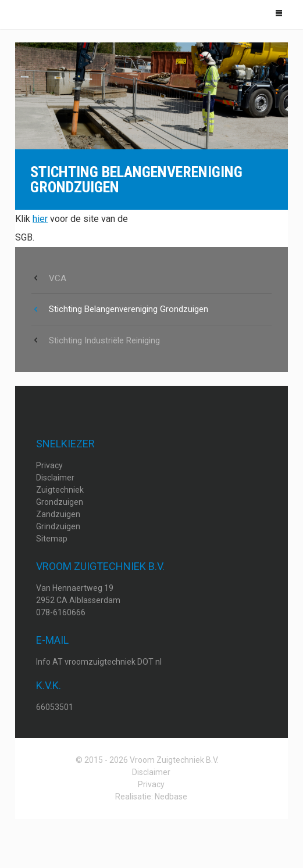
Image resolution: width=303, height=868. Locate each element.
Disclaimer (55, 478)
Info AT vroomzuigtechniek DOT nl (99, 662)
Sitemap (52, 539)
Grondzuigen (60, 502)
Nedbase (171, 797)
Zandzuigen (58, 514)
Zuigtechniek (60, 490)
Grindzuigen (58, 526)
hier (40, 219)
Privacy (49, 465)
